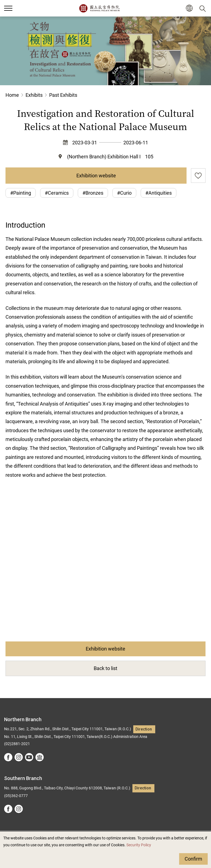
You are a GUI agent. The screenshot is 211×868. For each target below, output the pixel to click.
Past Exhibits (63, 95)
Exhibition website (96, 176)
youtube (29, 757)
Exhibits (34, 95)
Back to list (105, 668)
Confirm (193, 859)
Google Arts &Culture (40, 757)
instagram (19, 757)
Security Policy (139, 845)
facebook (8, 757)
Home (12, 95)
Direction (144, 729)
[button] (189, 8)
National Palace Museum (99, 8)
